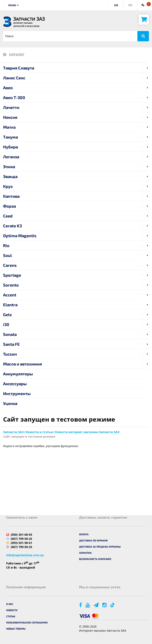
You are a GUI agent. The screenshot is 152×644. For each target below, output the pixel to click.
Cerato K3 (12, 226)
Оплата (84, 534)
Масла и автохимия (22, 364)
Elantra (10, 305)
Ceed (8, 216)
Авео (8, 88)
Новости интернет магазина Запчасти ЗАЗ (87, 432)
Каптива (11, 196)
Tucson (10, 354)
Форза (9, 206)
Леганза (11, 157)
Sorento (11, 285)
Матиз (9, 127)
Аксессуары (15, 384)
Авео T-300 (14, 97)
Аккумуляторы (18, 374)
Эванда (10, 176)
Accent (10, 295)
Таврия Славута (19, 68)
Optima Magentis (20, 236)
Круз (8, 186)
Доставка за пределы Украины (100, 547)
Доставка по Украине (93, 540)
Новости (12, 610)
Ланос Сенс (14, 78)
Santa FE (11, 344)
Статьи (11, 616)
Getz (8, 314)
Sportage (12, 275)
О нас (10, 604)
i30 (6, 324)
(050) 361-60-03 (21, 535)
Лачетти (11, 107)
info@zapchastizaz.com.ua (25, 555)
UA (116, 5)
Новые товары (16, 629)
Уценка (10, 403)
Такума (11, 137)
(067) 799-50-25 (21, 539)
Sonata (10, 334)
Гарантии (85, 553)
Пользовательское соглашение (27, 622)
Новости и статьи (39, 432)
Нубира (11, 147)
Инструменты (17, 393)
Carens (10, 265)
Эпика (9, 166)
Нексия (10, 117)
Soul (8, 255)
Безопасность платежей (95, 559)
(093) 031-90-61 (21, 543)
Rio (6, 245)
